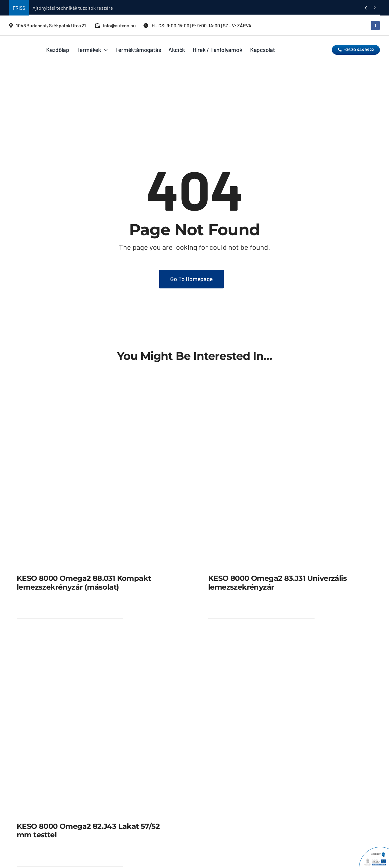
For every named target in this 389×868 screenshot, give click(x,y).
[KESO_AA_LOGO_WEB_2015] (22, 44)
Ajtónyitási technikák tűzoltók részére (73, 8)
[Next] (375, 8)
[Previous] (366, 8)
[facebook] (375, 26)
